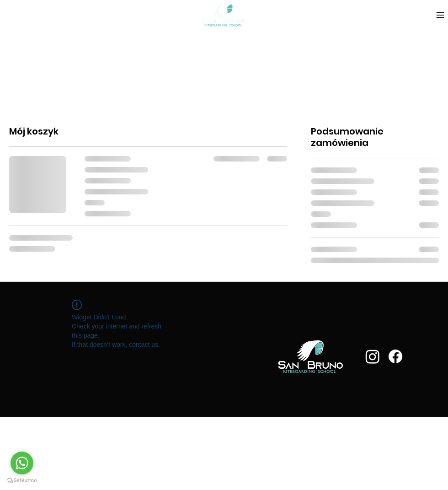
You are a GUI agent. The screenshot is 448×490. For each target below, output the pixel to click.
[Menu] (440, 15)
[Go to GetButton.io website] (22, 481)
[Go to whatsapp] (22, 463)
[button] (60, 15)
